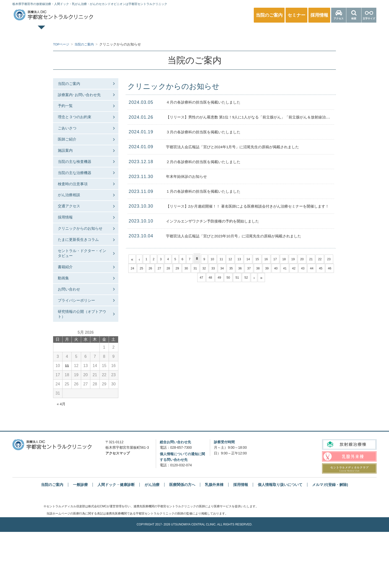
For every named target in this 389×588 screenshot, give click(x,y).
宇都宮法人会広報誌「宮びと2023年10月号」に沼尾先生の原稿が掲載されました (247, 236)
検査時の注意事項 (76, 206)
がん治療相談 (72, 220)
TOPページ (58, 31)
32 (217, 269)
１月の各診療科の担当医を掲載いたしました (211, 191)
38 (273, 269)
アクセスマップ (118, 509)
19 (299, 258)
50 (238, 279)
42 (310, 269)
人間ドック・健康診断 (167, 31)
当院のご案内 (72, 85)
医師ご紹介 (70, 152)
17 (281, 258)
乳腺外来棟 (215, 541)
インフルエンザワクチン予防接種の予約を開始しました (222, 221)
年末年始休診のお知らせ (191, 176)
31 (208, 269)
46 (200, 279)
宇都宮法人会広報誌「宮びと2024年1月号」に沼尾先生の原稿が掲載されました (246, 147)
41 (301, 269)
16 (272, 258)
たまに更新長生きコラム (82, 279)
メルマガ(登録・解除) (337, 541)
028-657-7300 (181, 504)
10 (216, 258)
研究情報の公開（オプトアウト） (82, 369)
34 (236, 269)
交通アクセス (72, 233)
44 (329, 269)
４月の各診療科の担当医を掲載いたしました (211, 102)
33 (227, 269)
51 (247, 279)
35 (245, 269)
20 (309, 258)
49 (228, 279)
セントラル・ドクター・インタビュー (82, 296)
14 (253, 258)
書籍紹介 (68, 312)
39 (282, 269)
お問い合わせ (72, 339)
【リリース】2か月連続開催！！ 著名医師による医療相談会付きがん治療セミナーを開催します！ (264, 206)
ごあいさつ (70, 139)
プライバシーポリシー (80, 352)
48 (219, 279)
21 (318, 258)
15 (262, 258)
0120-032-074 (181, 521)
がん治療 (150, 541)
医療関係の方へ (331, 31)
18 (290, 258)
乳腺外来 (222, 31)
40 (292, 269)
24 (142, 269)
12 (234, 258)
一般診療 (113, 31)
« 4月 (62, 460)
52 (256, 279)
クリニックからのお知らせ (82, 263)
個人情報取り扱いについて (284, 541)
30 (198, 269)
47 (210, 279)
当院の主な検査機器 (78, 179)
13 (244, 258)
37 (264, 269)
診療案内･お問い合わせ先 (83, 98)
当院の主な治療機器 (78, 193)
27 (170, 269)
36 (254, 269)
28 (180, 269)
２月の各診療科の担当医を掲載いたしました (211, 162)
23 (133, 269)
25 (152, 269)
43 (320, 269)
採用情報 (68, 247)
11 (225, 258)
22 (327, 258)
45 (191, 279)
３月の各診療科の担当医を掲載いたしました (211, 132)
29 (189, 269)
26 (161, 269)
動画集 (66, 325)
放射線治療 (276, 31)
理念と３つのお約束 (78, 125)
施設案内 (68, 166)
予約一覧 (68, 112)
